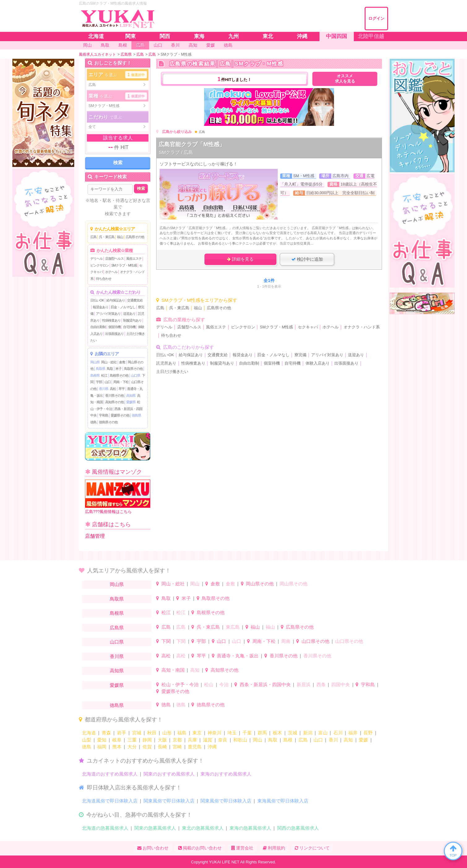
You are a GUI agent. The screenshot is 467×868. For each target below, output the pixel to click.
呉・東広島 (107, 237)
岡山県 (95, 362)
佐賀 (147, 747)
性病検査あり (111, 320)
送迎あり (129, 314)
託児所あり (166, 363)
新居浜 (304, 684)
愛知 (102, 740)
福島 (182, 733)
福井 (353, 733)
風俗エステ (134, 259)
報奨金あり (101, 307)
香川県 (104, 389)
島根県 (95, 375)
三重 (132, 740)
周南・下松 (121, 382)
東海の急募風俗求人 (250, 828)
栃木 (277, 733)
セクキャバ (308, 327)
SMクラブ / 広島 (176, 152)
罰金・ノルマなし (123, 307)
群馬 (262, 733)
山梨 (87, 740)
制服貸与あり (132, 320)
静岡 (147, 740)
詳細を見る (240, 259)
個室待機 (114, 327)
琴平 (122, 389)
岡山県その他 (260, 584)
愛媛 (363, 740)
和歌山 (240, 740)
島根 (288, 740)
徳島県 (136, 415)
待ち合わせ (104, 279)
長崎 (162, 747)
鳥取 (110, 369)
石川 (338, 733)
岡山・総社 (109, 362)
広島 (93, 237)
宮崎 (177, 747)
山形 (167, 733)
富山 (323, 733)
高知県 (131, 396)
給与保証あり (116, 300)
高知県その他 (114, 402)
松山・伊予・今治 (180, 684)
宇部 (99, 382)
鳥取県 (101, 369)
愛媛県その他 (120, 415)
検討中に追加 (307, 259)
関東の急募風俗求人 (155, 828)
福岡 (102, 747)
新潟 (308, 733)
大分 (132, 747)
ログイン (376, 18)
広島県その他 (135, 237)
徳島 (93, 422)
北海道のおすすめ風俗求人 (110, 774)
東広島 (233, 627)
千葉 (247, 733)
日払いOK (97, 300)
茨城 (293, 733)
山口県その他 (315, 641)
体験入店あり (318, 363)
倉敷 (122, 362)
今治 (224, 684)
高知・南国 (173, 670)
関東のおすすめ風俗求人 (169, 774)
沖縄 (212, 747)
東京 (197, 733)
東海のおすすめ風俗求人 (226, 774)
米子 (118, 369)
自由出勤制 (98, 327)
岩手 (122, 733)
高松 (113, 389)
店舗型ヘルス (114, 259)
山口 (108, 382)
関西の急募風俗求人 (298, 828)
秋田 (152, 733)
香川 (333, 740)
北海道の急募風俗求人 (105, 828)
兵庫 (192, 740)
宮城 (137, 733)
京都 (177, 740)
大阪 (162, 740)
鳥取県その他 (133, 369)
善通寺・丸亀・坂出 (238, 656)
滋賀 (208, 740)
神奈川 (214, 733)
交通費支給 (135, 300)
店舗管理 (95, 536)
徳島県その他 (108, 422)
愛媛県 (131, 402)
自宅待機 (129, 327)
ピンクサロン (100, 265)
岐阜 (117, 740)
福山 (120, 237)
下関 (166, 641)
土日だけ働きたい (172, 372)
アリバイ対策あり (108, 314)
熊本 (117, 747)
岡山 (195, 584)
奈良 (223, 740)
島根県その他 (119, 375)
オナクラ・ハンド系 (362, 327)
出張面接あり (114, 334)
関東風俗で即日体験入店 (169, 801)
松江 (104, 375)
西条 (321, 684)
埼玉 (232, 733)
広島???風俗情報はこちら (118, 497)
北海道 (89, 733)
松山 (209, 684)
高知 (195, 670)
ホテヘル (111, 272)
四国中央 (341, 684)
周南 (286, 641)
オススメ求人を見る (345, 79)
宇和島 (104, 415)
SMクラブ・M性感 (124, 265)
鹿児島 (195, 747)
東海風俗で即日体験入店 (283, 801)
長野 (368, 733)
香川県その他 (114, 396)
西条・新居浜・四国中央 (265, 684)
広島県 (117, 628)
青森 (106, 733)
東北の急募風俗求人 (203, 828)
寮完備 (300, 355)
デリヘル (96, 259)
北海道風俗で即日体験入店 (110, 801)
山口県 (135, 375)
